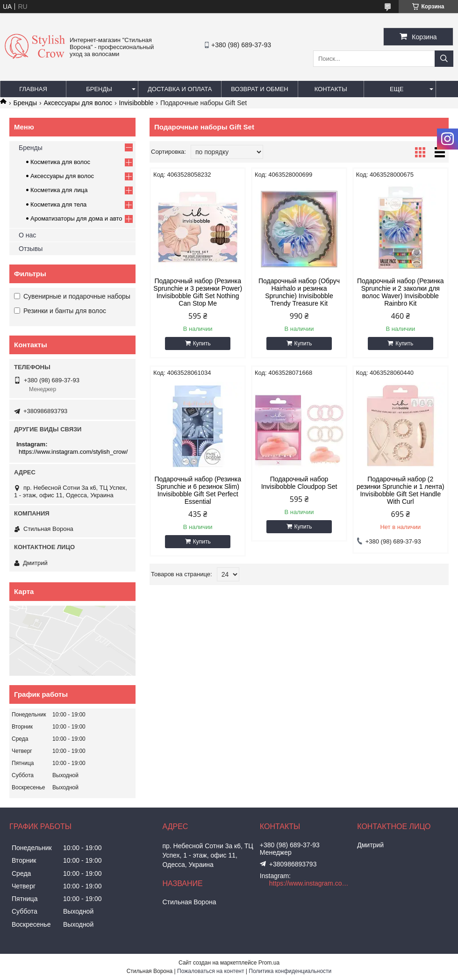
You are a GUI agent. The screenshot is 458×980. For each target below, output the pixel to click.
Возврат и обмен (259, 89)
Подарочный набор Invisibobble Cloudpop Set (299, 483)
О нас (27, 235)
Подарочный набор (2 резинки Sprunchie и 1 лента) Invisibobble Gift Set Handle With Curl (401, 490)
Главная (33, 89)
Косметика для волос (60, 162)
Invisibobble (136, 103)
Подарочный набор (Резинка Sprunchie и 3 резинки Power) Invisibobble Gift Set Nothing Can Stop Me (198, 292)
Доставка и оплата (180, 89)
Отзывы (31, 249)
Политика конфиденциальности (290, 971)
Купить (202, 343)
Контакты (331, 89)
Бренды (99, 89)
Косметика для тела (58, 204)
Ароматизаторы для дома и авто (76, 218)
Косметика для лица (59, 190)
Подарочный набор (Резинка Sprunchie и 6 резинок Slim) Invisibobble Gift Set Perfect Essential (198, 490)
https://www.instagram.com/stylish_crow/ (73, 452)
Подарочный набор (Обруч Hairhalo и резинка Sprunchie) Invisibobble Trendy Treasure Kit (299, 292)
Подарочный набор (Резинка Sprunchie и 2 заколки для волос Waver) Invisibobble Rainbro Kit (401, 292)
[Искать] (444, 59)
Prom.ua (269, 963)
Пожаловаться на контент (211, 971)
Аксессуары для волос (78, 103)
